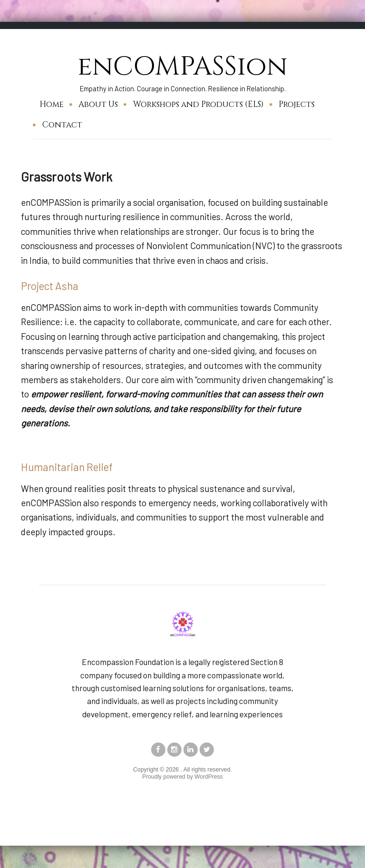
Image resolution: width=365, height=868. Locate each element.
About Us (98, 104)
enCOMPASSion (183, 66)
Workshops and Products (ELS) (198, 104)
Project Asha (50, 286)
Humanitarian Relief (67, 466)
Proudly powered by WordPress (182, 777)
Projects (297, 104)
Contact (62, 124)
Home (52, 104)
